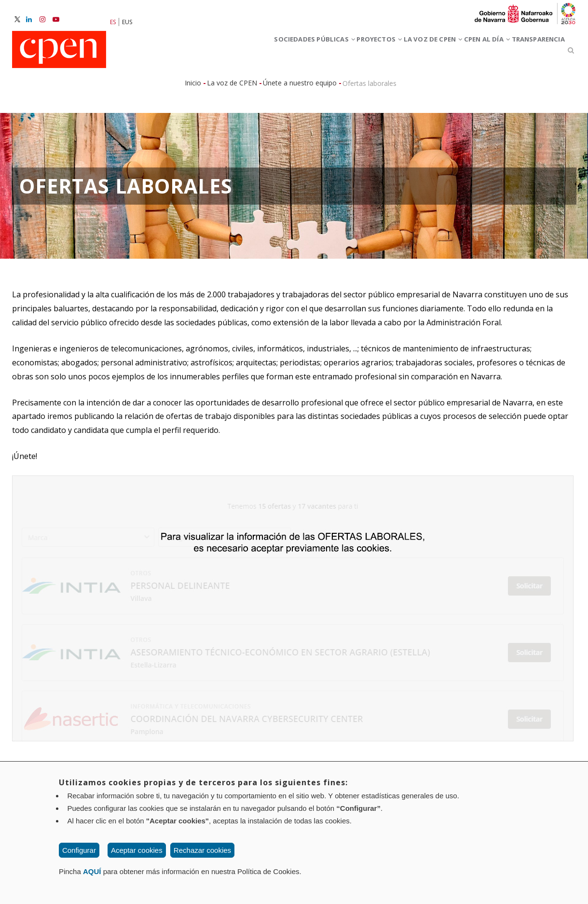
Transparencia (529, 52)
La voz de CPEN (388, 52)
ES (113, 22)
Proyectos (317, 52)
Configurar (79, 850)
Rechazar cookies (202, 850)
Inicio (193, 87)
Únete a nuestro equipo (300, 87)
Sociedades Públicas (235, 52)
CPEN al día (460, 52)
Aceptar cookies (137, 850)
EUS (127, 22)
